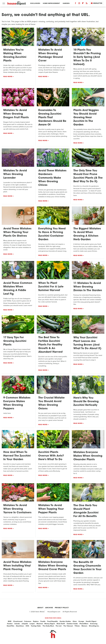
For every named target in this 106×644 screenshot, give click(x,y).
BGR (10, 621)
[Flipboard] (83, 4)
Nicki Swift (61, 624)
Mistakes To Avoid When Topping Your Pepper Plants (51, 509)
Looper (32, 624)
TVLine (77, 626)
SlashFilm (10, 626)
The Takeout (68, 626)
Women (84, 626)
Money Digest (50, 624)
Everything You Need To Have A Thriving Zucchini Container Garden (52, 234)
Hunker (10, 624)
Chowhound (18, 621)
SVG (27, 626)
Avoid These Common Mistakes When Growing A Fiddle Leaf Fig (18, 289)
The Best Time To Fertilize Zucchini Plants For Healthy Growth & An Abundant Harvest (50, 345)
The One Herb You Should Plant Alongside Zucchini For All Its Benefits (86, 511)
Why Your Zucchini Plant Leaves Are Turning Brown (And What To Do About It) (87, 343)
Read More (8, 77)
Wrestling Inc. (94, 626)
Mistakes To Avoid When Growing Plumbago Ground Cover (51, 55)
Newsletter (97, 3)
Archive (49, 608)
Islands (17, 624)
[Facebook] (75, 4)
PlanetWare (84, 624)
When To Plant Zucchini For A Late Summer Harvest (51, 287)
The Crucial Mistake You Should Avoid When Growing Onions (51, 403)
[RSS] (87, 4)
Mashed (40, 624)
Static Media (40, 612)
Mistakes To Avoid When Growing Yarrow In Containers (17, 509)
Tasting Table (36, 626)
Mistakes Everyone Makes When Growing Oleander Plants (88, 456)
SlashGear (20, 626)
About (40, 608)
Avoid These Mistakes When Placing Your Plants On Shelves (17, 232)
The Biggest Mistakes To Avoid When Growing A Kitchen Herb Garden (87, 234)
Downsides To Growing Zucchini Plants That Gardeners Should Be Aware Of (52, 118)
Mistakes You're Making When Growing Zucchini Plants (15, 55)
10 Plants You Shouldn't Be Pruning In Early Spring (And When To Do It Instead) (87, 57)
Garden (66, 3)
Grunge (81, 621)
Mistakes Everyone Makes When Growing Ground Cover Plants (53, 566)
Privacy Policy (62, 608)
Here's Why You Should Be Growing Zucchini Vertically (86, 402)
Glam (75, 621)
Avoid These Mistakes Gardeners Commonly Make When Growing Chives (52, 178)
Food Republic (53, 621)
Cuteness (28, 621)
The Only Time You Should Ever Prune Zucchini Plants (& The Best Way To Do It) (88, 176)
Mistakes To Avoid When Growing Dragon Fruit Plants (16, 114)
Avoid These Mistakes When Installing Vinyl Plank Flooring (17, 566)
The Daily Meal (48, 626)
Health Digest (91, 621)
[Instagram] (79, 4)
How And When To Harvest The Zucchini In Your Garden (17, 456)
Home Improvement (51, 3)
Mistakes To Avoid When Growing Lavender (15, 174)
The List (59, 626)
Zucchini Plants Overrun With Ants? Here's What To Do (51, 456)
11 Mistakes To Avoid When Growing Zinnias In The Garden (88, 287)
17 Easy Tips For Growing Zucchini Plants (15, 341)
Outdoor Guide (72, 624)
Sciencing (94, 624)
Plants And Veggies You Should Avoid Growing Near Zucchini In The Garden (86, 118)
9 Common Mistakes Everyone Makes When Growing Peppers (17, 403)
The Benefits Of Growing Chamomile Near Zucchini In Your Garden (87, 568)
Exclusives (35, 3)
